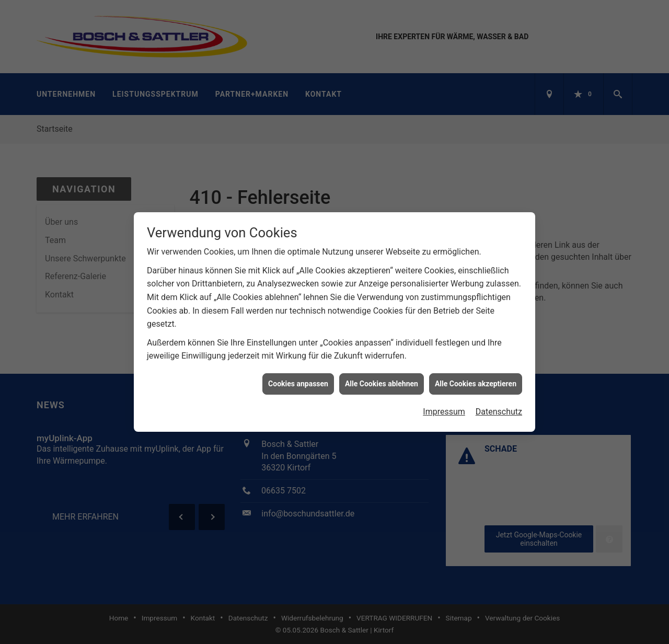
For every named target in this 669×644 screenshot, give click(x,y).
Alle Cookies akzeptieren (476, 380)
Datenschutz (499, 409)
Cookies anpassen (298, 380)
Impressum (444, 409)
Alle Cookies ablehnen (382, 380)
